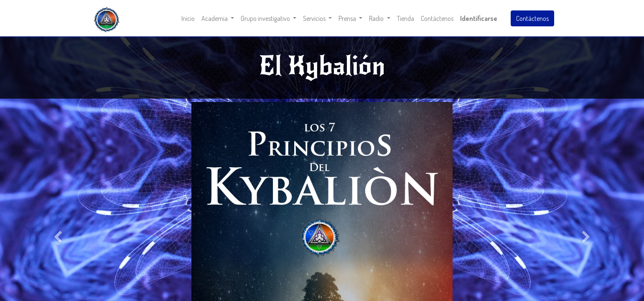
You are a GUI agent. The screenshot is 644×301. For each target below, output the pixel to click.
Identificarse (479, 18)
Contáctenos (532, 18)
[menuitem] (188, 18)
